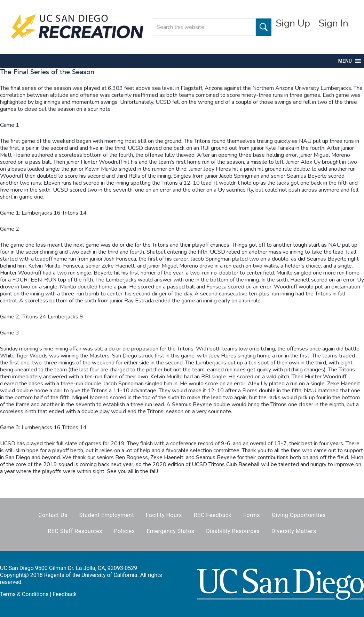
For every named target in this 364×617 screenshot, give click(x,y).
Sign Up (293, 23)
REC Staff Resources (75, 531)
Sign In (333, 23)
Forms (252, 515)
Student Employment (107, 515)
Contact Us (53, 515)
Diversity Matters (294, 531)
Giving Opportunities (299, 515)
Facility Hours (164, 515)
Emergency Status (170, 531)
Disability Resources (233, 531)
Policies (125, 531)
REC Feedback (213, 515)
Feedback (65, 594)
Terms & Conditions (24, 594)
